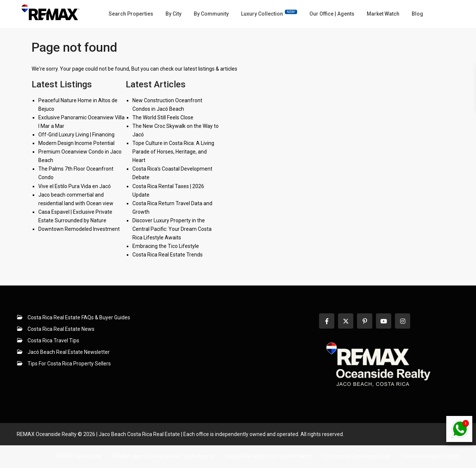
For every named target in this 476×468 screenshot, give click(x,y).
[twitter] (346, 321)
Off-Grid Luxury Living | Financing (76, 135)
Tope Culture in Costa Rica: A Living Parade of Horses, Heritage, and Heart (173, 152)
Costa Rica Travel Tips (53, 340)
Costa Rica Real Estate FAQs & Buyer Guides (79, 317)
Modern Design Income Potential (76, 143)
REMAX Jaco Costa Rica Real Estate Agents (163, 456)
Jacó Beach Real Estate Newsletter (69, 352)
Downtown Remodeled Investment (79, 229)
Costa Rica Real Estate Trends (168, 255)
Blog (417, 14)
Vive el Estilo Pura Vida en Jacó (75, 186)
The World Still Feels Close (163, 117)
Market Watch (383, 14)
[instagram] (403, 321)
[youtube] (384, 321)
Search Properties (131, 14)
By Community (211, 14)
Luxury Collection (269, 13)
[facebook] (327, 321)
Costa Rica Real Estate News (61, 329)
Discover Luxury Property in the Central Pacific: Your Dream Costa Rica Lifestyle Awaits (172, 229)
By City (173, 14)
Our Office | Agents (332, 14)
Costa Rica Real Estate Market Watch (269, 456)
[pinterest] (365, 321)
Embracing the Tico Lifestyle (166, 246)
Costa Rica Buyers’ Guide (430, 456)
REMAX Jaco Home (78, 456)
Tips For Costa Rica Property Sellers (69, 364)
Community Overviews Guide (357, 456)
